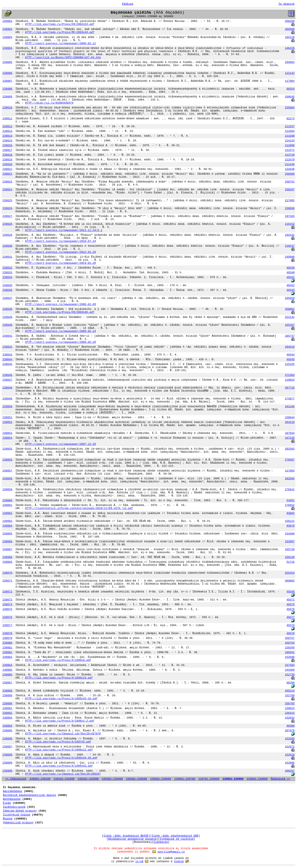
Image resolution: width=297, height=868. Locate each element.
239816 (7, 145)
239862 (7, 513)
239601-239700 (185, 779)
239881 (7, 648)
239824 (7, 190)
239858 (7, 479)
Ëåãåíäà (128, 4)
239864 (7, 526)
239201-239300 (88, 779)
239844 (7, 359)
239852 (7, 422)
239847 (7, 380)
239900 (7, 771)
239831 (7, 257)
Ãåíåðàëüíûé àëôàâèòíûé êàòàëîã (132, 839)
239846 (7, 375)
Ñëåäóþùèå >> (280, 779)
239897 (7, 747)
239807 (7, 81)
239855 (7, 449)
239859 (7, 490)
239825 (7, 201)
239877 (7, 625)
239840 (7, 325)
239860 (7, 500)
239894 (7, 726)
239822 (7, 174)
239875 (7, 609)
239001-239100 (40, 779)
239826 (7, 208)
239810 (7, 108)
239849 (7, 399)
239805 (7, 62)
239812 (7, 126)
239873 (7, 600)
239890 (7, 704)
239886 (7, 675)
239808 (7, 89)
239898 (7, 755)
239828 (7, 224)
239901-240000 (257, 779)
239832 (7, 268)
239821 (7, 169)
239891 (7, 708)
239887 (7, 683)
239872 (7, 592)
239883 (7, 657)
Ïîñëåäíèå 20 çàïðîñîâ (177, 839)
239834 (7, 277)
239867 (7, 549)
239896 (7, 739)
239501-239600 (161, 779)
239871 (7, 581)
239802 (7, 29)
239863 (7, 521)
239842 (7, 347)
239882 (7, 652)
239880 (7, 643)
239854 (7, 438)
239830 (7, 246)
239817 (7, 150)
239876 (7, 617)
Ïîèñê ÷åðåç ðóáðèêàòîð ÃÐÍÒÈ (126, 836)
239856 (7, 460)
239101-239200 (64, 779)
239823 (7, 182)
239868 (7, 557)
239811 (7, 119)
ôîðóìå (179, 861)
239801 (7, 21)
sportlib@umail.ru (171, 852)
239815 (7, 141)
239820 (7, 164)
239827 (7, 216)
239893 (7, 718)
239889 (7, 696)
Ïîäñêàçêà (160, 842)
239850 (7, 407)
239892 (7, 713)
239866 (7, 542)
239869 (7, 562)
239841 (7, 336)
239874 (7, 605)
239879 (7, 638)
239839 (7, 317)
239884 (7, 665)
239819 (7, 160)
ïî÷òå (139, 861)
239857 (7, 471)
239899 (7, 763)
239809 (7, 97)
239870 (7, 573)
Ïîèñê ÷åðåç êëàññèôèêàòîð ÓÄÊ (175, 836)
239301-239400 (112, 779)
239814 (7, 136)
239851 (7, 417)
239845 (7, 364)
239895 (7, 731)
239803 (7, 37)
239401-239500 (136, 779)
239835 (7, 285)
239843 (7, 355)
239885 (7, 670)
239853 (7, 433)
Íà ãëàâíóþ (286, 4)
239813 (7, 131)
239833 (7, 273)
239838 (7, 309)
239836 (7, 290)
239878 (7, 633)
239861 (7, 505)
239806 (7, 73)
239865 (7, 534)
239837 (7, 298)
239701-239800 (209, 779)
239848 (7, 388)
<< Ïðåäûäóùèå (16, 779)
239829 (7, 235)
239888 (7, 691)
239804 (7, 48)
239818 (7, 155)
